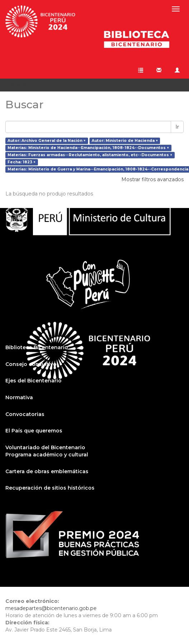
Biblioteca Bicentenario (37, 347)
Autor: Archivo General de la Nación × (47, 141)
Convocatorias (25, 414)
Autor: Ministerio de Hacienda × (125, 141)
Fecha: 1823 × (21, 162)
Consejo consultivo (31, 364)
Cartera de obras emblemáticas (47, 471)
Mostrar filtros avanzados (152, 179)
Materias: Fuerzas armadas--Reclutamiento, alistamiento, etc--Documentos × (90, 155)
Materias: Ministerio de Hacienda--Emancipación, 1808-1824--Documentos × (88, 148)
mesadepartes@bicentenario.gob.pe (51, 608)
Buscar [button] (22, 85)
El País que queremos (34, 431)
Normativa (19, 397)
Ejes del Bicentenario (33, 381)
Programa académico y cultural (47, 455)
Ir (177, 127)
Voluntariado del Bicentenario (45, 447)
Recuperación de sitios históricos (50, 488)
